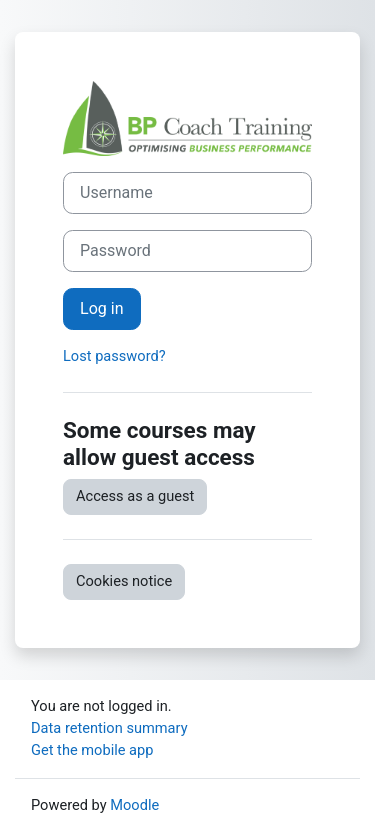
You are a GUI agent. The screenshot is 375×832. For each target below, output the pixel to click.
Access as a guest (135, 496)
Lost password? (114, 356)
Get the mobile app (92, 750)
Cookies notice (124, 581)
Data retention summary (109, 728)
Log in (102, 308)
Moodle (134, 805)
